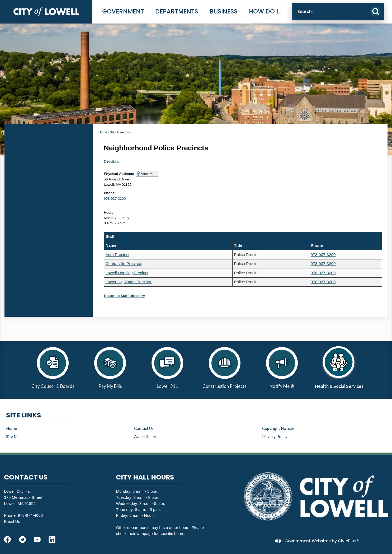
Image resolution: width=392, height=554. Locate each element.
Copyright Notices (278, 428)
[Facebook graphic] (7, 539)
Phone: (110, 193)
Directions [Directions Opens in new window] (112, 162)
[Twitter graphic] (22, 539)
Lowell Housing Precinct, (127, 273)
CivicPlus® (348, 541)
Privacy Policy (275, 436)
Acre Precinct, (118, 255)
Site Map (14, 436)
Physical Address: (119, 174)
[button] (376, 11)
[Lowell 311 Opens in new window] (167, 370)
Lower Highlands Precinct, (129, 282)
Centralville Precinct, (124, 264)
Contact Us (144, 428)
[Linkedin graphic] (52, 539)
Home (103, 132)
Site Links (23, 415)
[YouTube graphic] (37, 539)
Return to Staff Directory (124, 296)
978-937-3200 (115, 199)
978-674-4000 (30, 515)
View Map (149, 174)
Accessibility (145, 436)
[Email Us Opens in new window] (12, 521)
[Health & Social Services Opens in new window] (339, 370)
